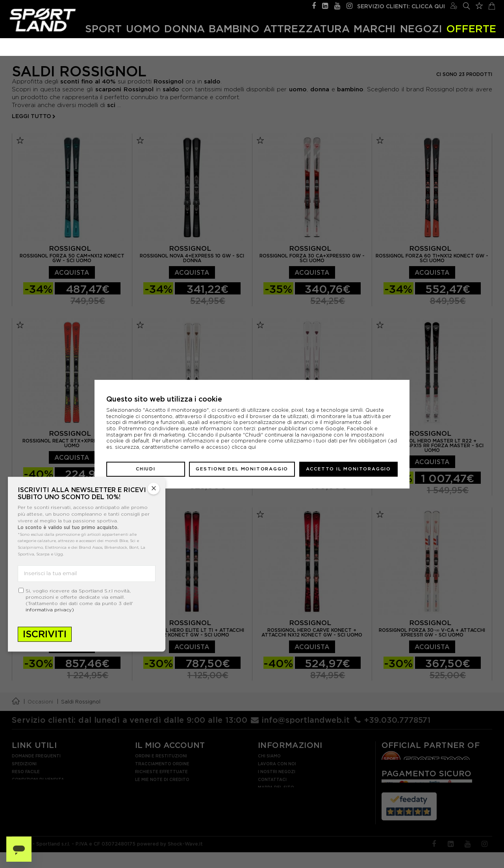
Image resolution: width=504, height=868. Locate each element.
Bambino (234, 29)
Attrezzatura (307, 29)
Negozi (421, 29)
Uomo (143, 29)
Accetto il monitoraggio (348, 469)
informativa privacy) (50, 610)
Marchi (375, 29)
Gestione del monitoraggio (242, 469)
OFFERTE (471, 29)
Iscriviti (45, 634)
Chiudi (146, 469)
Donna (184, 29)
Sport (103, 29)
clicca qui (244, 447)
